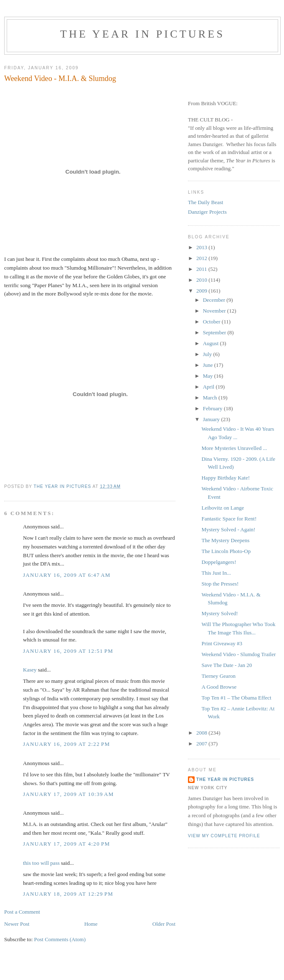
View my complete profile (224, 836)
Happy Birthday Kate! (226, 478)
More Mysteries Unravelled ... (234, 448)
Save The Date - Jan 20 (227, 665)
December (215, 300)
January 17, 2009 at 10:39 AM (68, 794)
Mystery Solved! (219, 613)
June (209, 365)
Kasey (30, 670)
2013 (202, 247)
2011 (202, 269)
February (213, 408)
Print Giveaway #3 (222, 643)
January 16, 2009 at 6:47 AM (67, 575)
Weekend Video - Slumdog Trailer (238, 654)
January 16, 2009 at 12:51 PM (68, 651)
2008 (202, 733)
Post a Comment (22, 912)
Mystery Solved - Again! (228, 529)
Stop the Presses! (220, 584)
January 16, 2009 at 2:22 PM (66, 744)
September (215, 332)
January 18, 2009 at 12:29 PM (68, 894)
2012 (202, 258)
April (209, 387)
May (209, 376)
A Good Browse (219, 687)
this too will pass (41, 863)
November (215, 311)
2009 (202, 291)
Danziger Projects (207, 212)
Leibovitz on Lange (223, 508)
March (211, 398)
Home (91, 924)
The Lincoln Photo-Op (226, 551)
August (212, 343)
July (208, 354)
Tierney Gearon (218, 676)
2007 (202, 744)
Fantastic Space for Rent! (229, 519)
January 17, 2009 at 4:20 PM (66, 844)
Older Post (164, 924)
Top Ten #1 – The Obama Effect (236, 698)
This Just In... (216, 573)
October (212, 322)
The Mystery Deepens (225, 540)
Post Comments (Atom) (60, 939)
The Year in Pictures (142, 34)
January (212, 419)
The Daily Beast (205, 202)
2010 (202, 280)
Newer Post (17, 924)
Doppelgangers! (219, 562)
